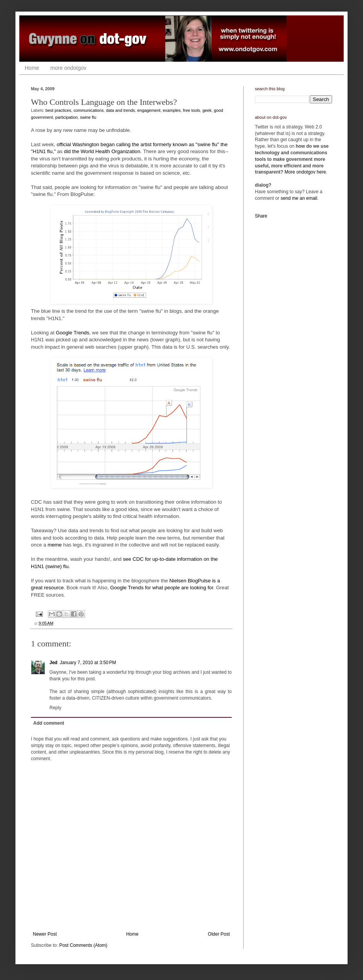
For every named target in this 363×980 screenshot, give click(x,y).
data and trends (120, 110)
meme (55, 545)
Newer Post (45, 934)
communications (88, 110)
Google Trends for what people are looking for (162, 588)
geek (207, 110)
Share (261, 216)
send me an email (299, 198)
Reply (55, 708)
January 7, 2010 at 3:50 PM (88, 663)
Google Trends (73, 333)
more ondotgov (68, 68)
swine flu (88, 117)
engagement (149, 110)
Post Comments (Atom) (83, 945)
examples (172, 110)
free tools (192, 110)
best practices (59, 110)
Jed (53, 663)
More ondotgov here (305, 172)
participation (66, 117)
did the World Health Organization (102, 151)
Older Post (219, 934)
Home (32, 68)
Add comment (49, 723)
